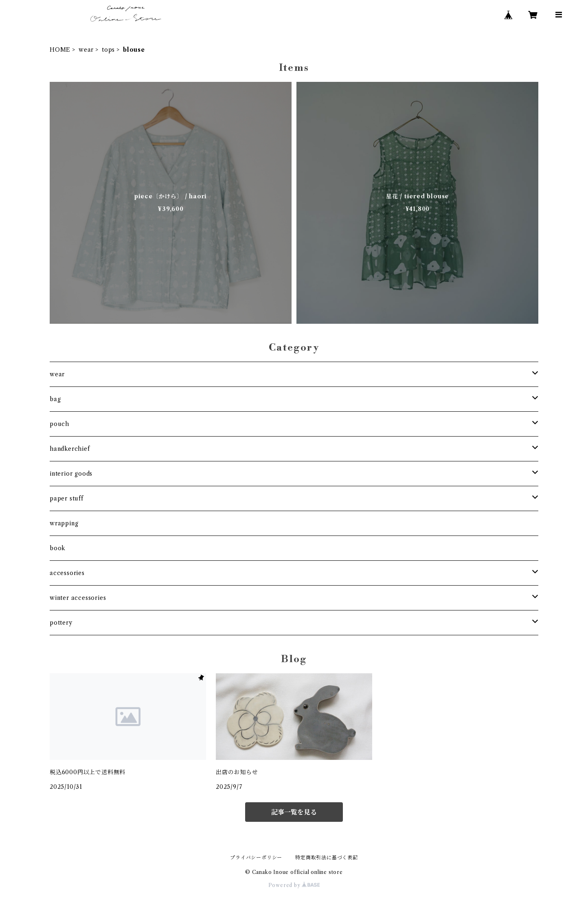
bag (55, 399)
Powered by (294, 885)
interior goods (71, 474)
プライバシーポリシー (256, 857)
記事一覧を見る (294, 812)
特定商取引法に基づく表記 (327, 857)
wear (86, 50)
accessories (67, 573)
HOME (60, 50)
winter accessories (78, 598)
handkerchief (70, 449)
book (58, 548)
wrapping (64, 523)
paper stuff (67, 498)
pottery (61, 623)
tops (108, 50)
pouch (59, 424)
